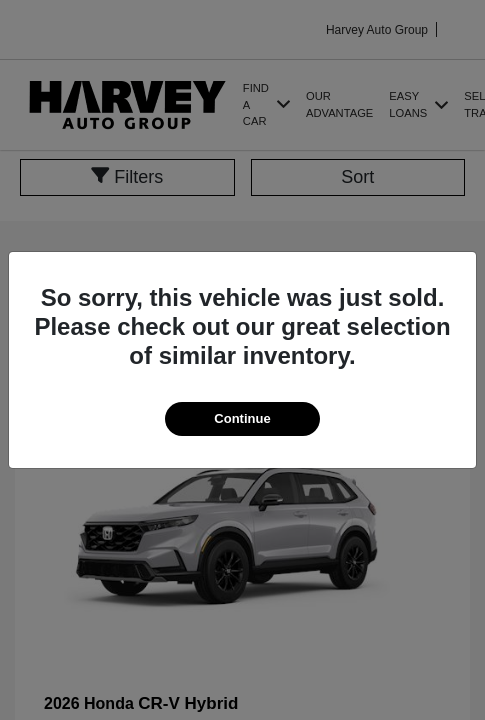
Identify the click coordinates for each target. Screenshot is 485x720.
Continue (242, 418)
